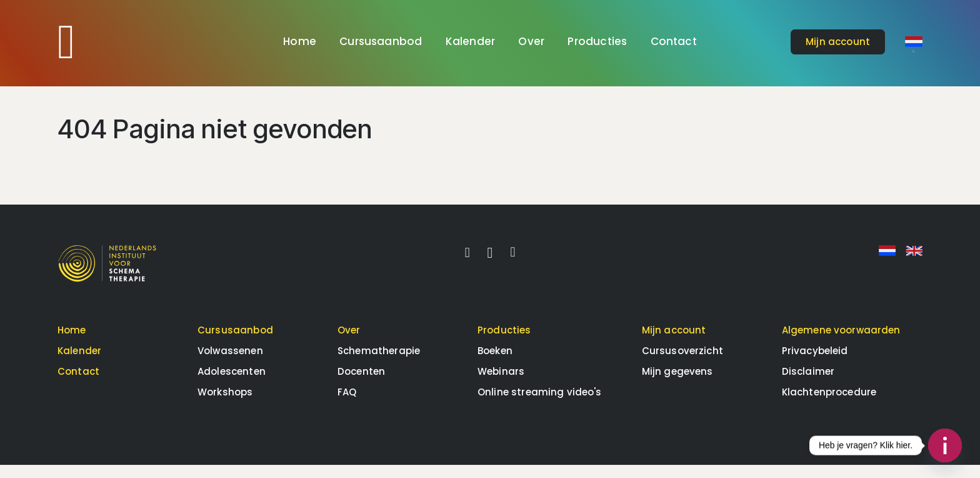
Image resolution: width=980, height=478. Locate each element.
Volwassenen (230, 364)
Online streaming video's (540, 405)
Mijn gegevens (677, 384)
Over (531, 41)
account (838, 42)
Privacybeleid (815, 364)
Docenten (361, 384)
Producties (597, 41)
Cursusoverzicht (682, 364)
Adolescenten (232, 384)
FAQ (347, 405)
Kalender (470, 41)
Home (300, 41)
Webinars (501, 384)
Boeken (495, 364)
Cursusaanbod (381, 41)
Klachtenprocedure (829, 405)
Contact (674, 41)
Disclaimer (808, 384)
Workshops (225, 405)
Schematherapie (379, 364)
